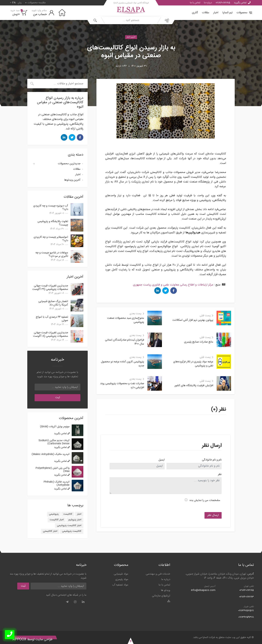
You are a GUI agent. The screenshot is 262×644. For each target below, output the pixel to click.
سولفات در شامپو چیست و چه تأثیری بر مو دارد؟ (52, 254)
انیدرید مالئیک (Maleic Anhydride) (51, 454)
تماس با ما (195, 3)
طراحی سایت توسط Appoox (33, 639)
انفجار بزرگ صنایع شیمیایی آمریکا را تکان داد (53, 303)
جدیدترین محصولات (69, 164)
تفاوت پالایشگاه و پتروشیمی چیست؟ (53, 223)
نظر (220, 475)
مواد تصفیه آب (120, 585)
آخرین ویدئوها (72, 180)
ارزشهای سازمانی (161, 596)
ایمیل (162, 460)
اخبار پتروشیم (75, 520)
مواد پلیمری (122, 579)
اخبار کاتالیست (57, 520)
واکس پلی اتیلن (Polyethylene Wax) (52, 470)
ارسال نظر (213, 515)
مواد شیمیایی (121, 574)
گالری (195, 13)
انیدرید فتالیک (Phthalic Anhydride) (56, 483)
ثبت (58, 398)
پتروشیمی (54, 514)
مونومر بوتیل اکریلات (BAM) (55, 427)
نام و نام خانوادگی (212, 460)
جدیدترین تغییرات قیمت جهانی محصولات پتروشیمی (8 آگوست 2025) (51, 336)
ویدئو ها (165, 590)
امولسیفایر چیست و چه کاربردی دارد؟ (51, 239)
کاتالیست (68, 514)
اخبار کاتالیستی (50, 531)
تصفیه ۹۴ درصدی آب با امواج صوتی (52, 319)
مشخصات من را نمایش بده (205, 500)
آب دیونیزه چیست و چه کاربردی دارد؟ (51, 208)
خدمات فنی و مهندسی (158, 574)
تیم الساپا (227, 13)
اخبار (216, 13)
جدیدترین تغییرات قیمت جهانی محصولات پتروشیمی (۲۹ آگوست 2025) (50, 289)
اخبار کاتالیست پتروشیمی (69, 526)
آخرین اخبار (131, 37)
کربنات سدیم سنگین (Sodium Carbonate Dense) (54, 442)
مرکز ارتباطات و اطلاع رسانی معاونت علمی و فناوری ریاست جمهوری (173, 285)
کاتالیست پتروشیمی (72, 531)
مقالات (206, 13)
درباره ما (208, 3)
